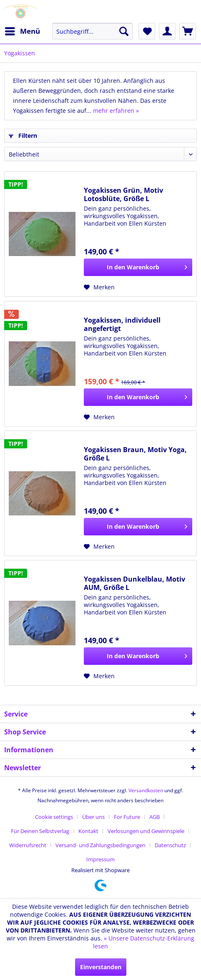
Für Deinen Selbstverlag (40, 831)
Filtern (23, 136)
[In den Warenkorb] (138, 267)
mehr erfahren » (116, 111)
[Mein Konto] (167, 31)
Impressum (100, 859)
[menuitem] (22, 31)
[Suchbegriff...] (92, 31)
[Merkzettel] (147, 31)
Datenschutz (170, 845)
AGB (155, 817)
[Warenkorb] (188, 31)
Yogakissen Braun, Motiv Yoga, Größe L (135, 454)
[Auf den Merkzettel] (99, 287)
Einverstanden (101, 967)
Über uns (93, 817)
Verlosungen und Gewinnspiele (146, 831)
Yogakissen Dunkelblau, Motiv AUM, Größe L (134, 583)
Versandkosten (146, 790)
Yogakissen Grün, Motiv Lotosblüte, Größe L (123, 194)
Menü (23, 30)
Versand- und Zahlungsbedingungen (100, 845)
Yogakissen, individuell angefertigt (122, 324)
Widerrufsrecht (28, 845)
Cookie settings (54, 817)
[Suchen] (124, 31)
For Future (127, 817)
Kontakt (88, 831)
